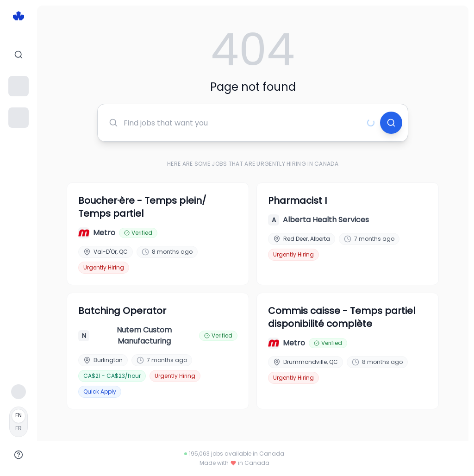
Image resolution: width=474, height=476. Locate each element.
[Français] (19, 422)
